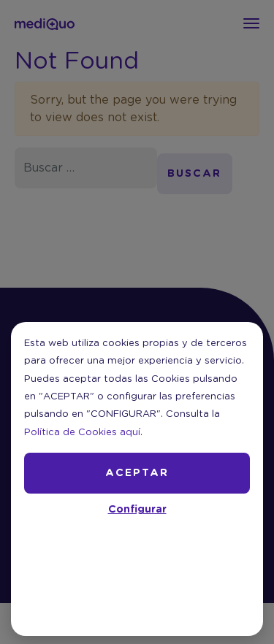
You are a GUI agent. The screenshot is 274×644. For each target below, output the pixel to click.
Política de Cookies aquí (82, 433)
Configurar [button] (137, 510)
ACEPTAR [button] (137, 473)
